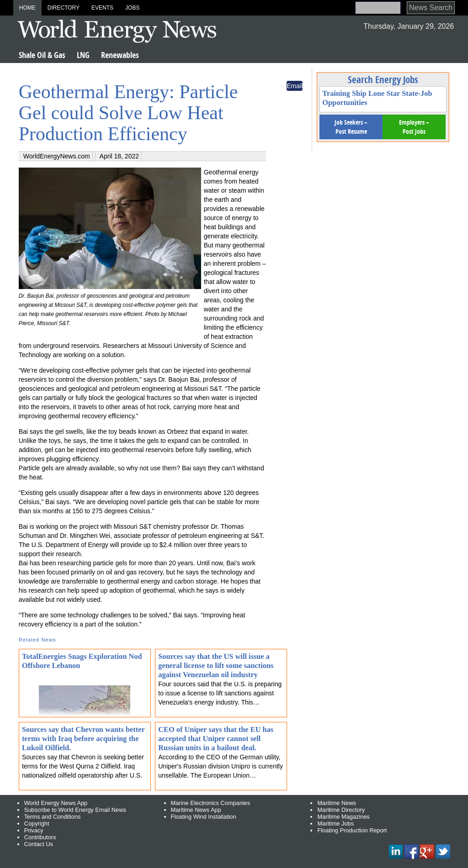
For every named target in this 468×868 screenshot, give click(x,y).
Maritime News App (196, 810)
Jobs (132, 8)
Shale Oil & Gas (42, 55)
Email (295, 86)
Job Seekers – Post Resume (351, 127)
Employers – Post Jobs (414, 127)
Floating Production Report (352, 830)
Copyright (37, 823)
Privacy (34, 830)
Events (102, 8)
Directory (64, 8)
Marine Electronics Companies (211, 803)
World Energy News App (56, 803)
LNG (83, 55)
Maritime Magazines (343, 817)
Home (27, 8)
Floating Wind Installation (204, 817)
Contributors (40, 837)
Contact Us (39, 844)
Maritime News (337, 803)
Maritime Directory (341, 810)
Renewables (120, 55)
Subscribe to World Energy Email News (75, 810)
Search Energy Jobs (383, 79)
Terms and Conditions (53, 817)
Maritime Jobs (335, 823)
